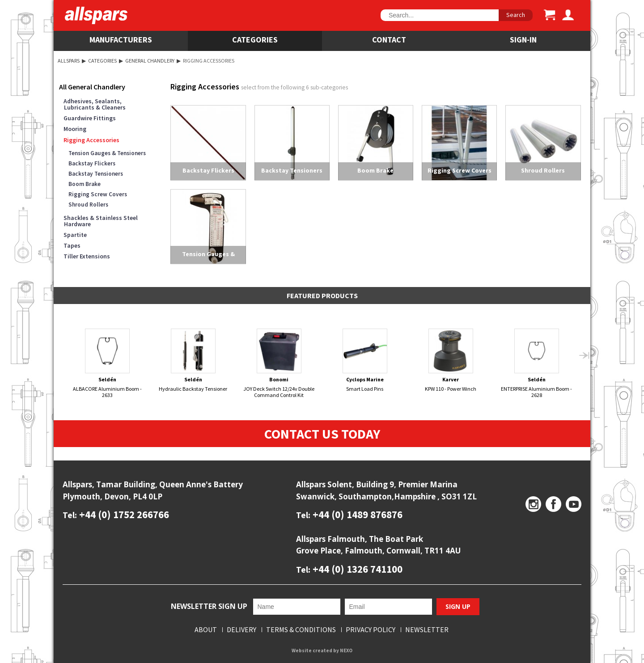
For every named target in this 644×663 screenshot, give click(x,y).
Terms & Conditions (301, 630)
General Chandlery (150, 61)
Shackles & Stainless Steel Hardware (101, 221)
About (206, 630)
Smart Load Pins (365, 360)
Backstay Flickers (92, 163)
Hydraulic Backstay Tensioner (193, 360)
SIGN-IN (523, 40)
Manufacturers (121, 40)
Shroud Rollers (88, 205)
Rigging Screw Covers (98, 194)
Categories (255, 40)
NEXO (346, 650)
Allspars (69, 61)
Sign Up (458, 606)
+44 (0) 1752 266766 (123, 514)
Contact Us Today (322, 434)
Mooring (75, 129)
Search (516, 15)
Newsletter (427, 630)
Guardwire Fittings (90, 118)
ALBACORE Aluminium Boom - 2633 (108, 363)
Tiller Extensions (87, 256)
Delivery (241, 630)
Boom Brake (85, 184)
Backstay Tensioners (96, 174)
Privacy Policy (371, 630)
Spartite (75, 235)
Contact (389, 40)
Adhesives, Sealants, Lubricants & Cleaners (95, 104)
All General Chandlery (92, 87)
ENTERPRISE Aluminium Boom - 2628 (537, 363)
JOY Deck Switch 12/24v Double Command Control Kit (279, 363)
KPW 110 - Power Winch (451, 360)
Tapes (72, 245)
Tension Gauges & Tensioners (107, 153)
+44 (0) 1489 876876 (356, 514)
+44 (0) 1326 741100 (356, 569)
